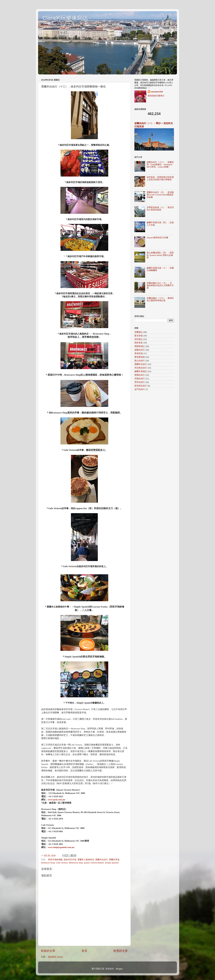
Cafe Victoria (62, 863)
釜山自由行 (140, 361)
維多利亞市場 (70, 860)
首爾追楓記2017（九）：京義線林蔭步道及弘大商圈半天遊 (160, 285)
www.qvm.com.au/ (57, 800)
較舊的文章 (121, 951)
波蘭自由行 (140, 350)
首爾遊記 (139, 332)
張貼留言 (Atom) (55, 957)
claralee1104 (157, 92)
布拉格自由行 (141, 368)
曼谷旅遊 (139, 336)
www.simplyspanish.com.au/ (61, 847)
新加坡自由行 (141, 386)
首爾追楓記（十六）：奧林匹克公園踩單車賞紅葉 (160, 299)
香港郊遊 (139, 353)
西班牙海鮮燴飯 (55, 860)
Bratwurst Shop (48, 863)
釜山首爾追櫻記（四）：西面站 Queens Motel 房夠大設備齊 (160, 255)
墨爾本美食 (114, 860)
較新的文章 (48, 951)
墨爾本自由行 (102, 860)
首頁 (84, 951)
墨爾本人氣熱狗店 (86, 860)
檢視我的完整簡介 (156, 96)
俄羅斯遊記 (140, 346)
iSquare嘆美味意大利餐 (157, 238)
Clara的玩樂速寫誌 (65, 18)
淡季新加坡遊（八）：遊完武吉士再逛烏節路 (160, 209)
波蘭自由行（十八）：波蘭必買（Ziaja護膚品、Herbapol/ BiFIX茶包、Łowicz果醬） (160, 165)
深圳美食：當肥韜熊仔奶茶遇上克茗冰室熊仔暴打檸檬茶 (160, 178)
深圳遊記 (139, 339)
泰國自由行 (140, 375)
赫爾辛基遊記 (141, 371)
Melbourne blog (76, 863)
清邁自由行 (140, 379)
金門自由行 (140, 389)
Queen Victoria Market (94, 863)
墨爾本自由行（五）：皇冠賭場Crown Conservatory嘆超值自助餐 (160, 195)
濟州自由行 (140, 382)
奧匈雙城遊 (140, 357)
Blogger (119, 969)
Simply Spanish (112, 863)
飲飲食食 (139, 343)
